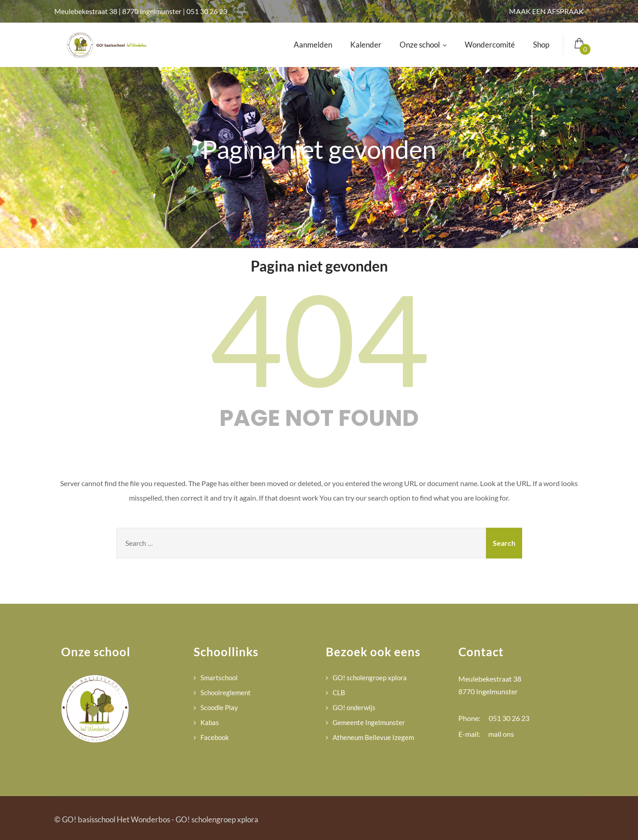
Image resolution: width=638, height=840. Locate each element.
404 (319, 338)
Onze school (423, 45)
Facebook (215, 737)
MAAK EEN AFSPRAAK (546, 11)
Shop (541, 45)
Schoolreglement (226, 692)
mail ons (501, 734)
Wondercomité (490, 45)
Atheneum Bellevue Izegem (373, 737)
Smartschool (219, 678)
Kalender (366, 45)
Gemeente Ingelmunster (369, 722)
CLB (339, 692)
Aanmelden (313, 45)
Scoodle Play (219, 707)
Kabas (210, 722)
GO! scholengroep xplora (370, 678)
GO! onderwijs (354, 707)
